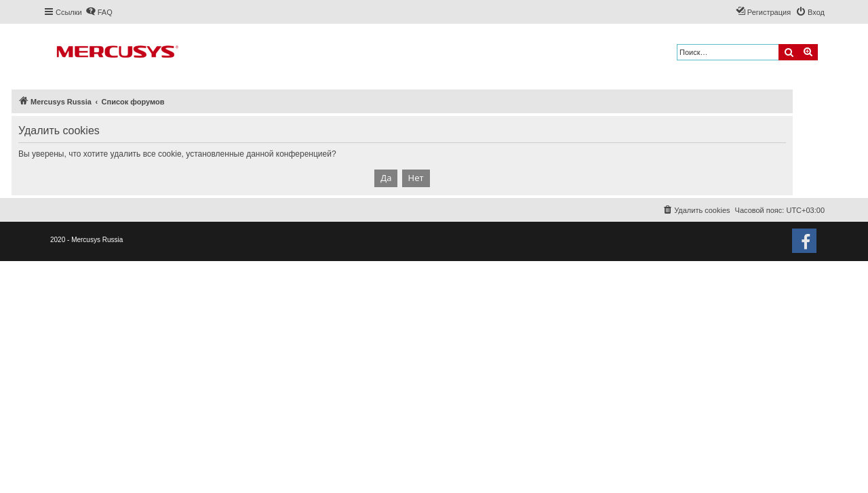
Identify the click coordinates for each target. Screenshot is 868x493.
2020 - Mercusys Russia (86, 240)
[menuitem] (99, 12)
